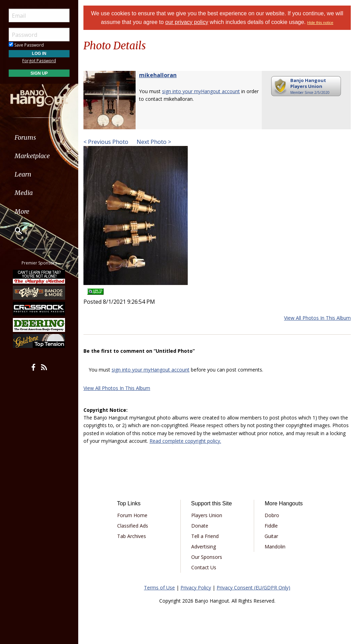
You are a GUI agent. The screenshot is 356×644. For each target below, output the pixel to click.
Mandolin (275, 547)
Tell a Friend (205, 536)
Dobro (272, 515)
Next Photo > (153, 142)
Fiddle (271, 526)
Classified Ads (133, 526)
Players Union (207, 515)
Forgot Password (39, 61)
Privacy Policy (196, 588)
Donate (200, 526)
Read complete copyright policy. (185, 441)
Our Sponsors (207, 557)
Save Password (26, 45)
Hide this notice (320, 23)
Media (24, 193)
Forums (25, 137)
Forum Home (132, 515)
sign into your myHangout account (201, 91)
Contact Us (204, 567)
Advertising (204, 547)
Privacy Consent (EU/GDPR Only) (253, 588)
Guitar (271, 536)
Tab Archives (132, 536)
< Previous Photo (106, 142)
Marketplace (32, 156)
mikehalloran (158, 75)
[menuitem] (39, 137)
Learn (23, 174)
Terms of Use (159, 588)
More (22, 211)
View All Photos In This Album (317, 318)
